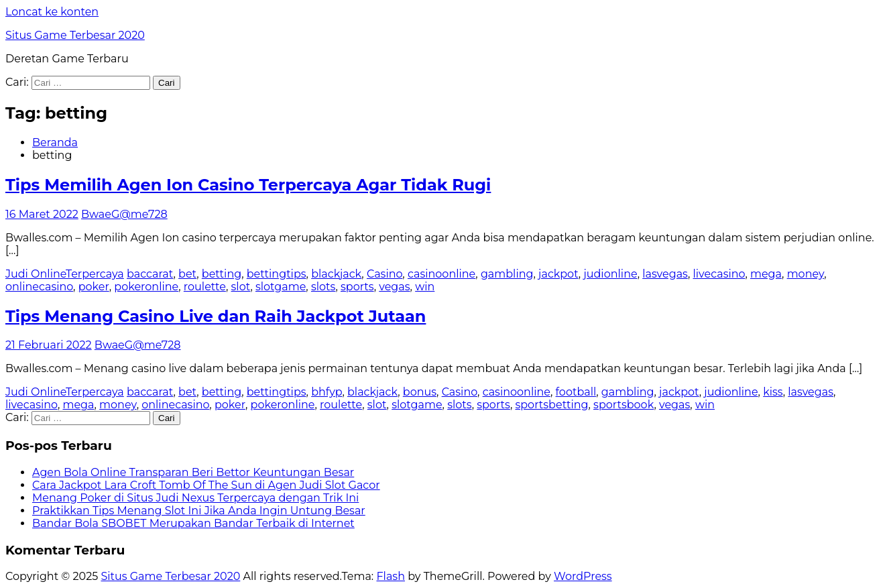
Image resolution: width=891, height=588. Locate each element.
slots (323, 287)
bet (187, 274)
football (576, 392)
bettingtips (277, 274)
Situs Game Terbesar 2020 (75, 35)
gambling (507, 274)
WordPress (583, 576)
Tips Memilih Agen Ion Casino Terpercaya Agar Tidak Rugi (248, 185)
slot (241, 287)
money (806, 274)
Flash (391, 576)
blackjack (336, 274)
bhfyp (326, 392)
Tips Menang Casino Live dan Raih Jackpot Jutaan (216, 316)
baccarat (150, 274)
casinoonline (441, 274)
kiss (773, 392)
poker (94, 287)
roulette (205, 287)
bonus (420, 392)
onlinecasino (39, 287)
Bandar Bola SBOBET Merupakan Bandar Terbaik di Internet (193, 523)
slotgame (281, 287)
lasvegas (665, 274)
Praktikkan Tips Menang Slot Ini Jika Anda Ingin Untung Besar (199, 511)
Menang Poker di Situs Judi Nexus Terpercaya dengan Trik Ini (195, 498)
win (425, 287)
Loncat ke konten (52, 12)
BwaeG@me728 (124, 214)
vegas (394, 287)
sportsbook (623, 405)
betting (222, 274)
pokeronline (146, 287)
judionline (610, 274)
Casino (384, 274)
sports (357, 287)
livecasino (719, 274)
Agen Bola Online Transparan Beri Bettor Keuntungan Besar (193, 472)
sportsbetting (551, 405)
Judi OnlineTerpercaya (65, 274)
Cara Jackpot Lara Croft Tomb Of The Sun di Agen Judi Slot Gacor (206, 485)
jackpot (558, 274)
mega (766, 274)
